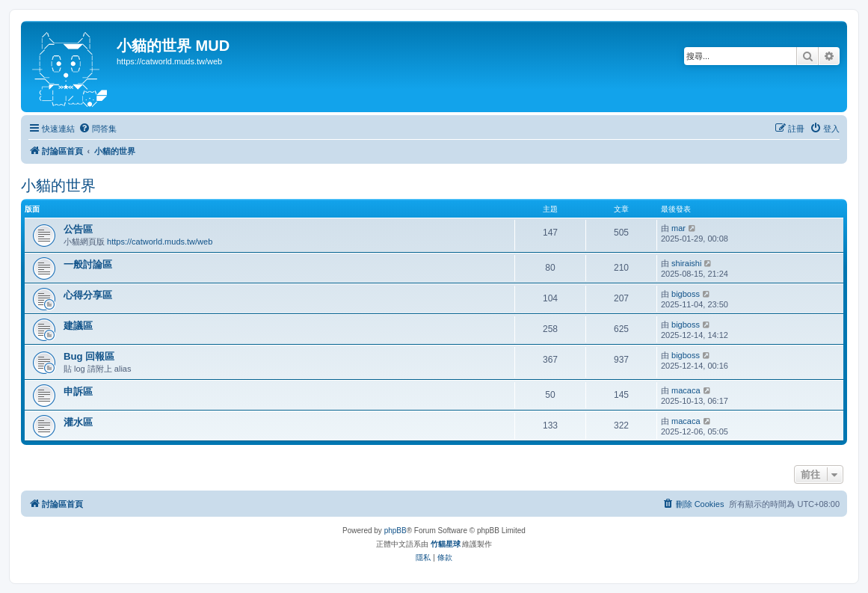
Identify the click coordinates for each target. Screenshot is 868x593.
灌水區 (78, 422)
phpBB (395, 531)
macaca (686, 390)
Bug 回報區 (89, 356)
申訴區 (78, 391)
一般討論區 (88, 264)
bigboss (686, 294)
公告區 (78, 229)
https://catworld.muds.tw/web (160, 242)
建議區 (78, 326)
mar (678, 228)
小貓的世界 (58, 185)
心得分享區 (88, 295)
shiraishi (686, 263)
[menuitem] (98, 129)
